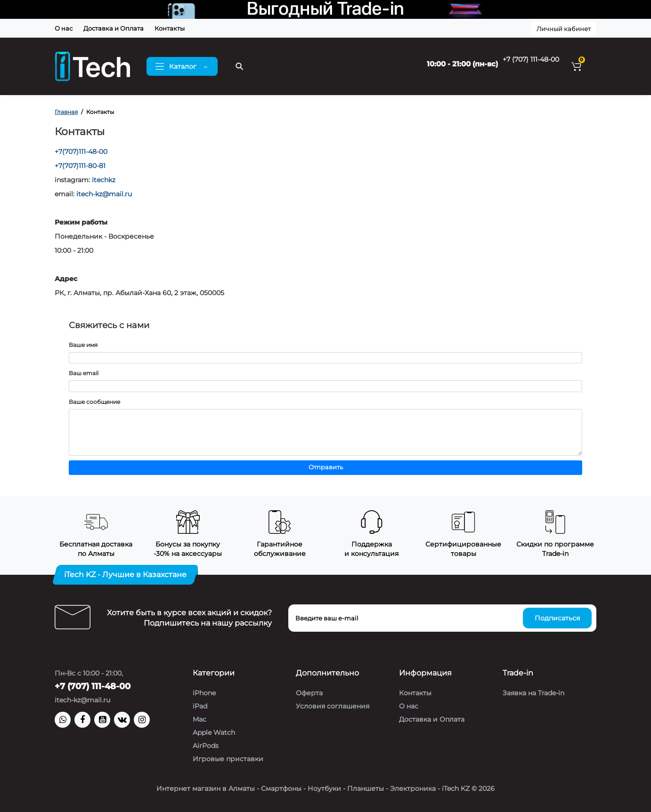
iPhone (204, 693)
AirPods (206, 746)
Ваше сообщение (94, 402)
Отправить (326, 467)
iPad (200, 706)
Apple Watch (214, 732)
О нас (64, 28)
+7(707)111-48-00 (81, 152)
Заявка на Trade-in (533, 693)
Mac (199, 719)
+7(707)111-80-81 (80, 166)
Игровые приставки (228, 759)
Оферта (309, 693)
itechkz (104, 180)
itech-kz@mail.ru (104, 194)
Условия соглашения (333, 706)
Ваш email (84, 373)
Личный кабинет (564, 29)
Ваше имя (83, 345)
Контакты (170, 28)
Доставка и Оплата (114, 28)
